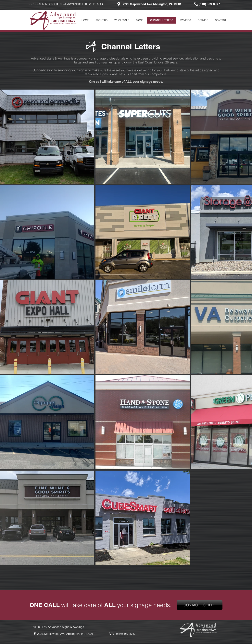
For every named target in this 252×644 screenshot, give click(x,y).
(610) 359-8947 (126, 634)
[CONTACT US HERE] (200, 605)
